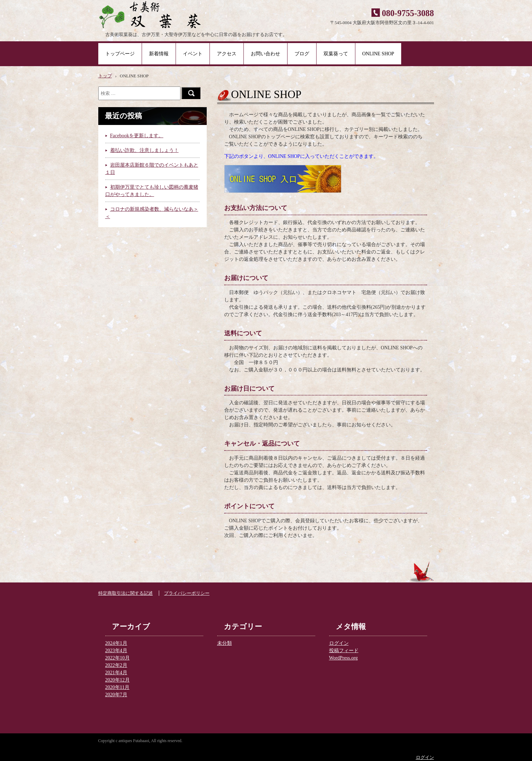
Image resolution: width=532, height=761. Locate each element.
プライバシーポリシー (187, 593)
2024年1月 (116, 643)
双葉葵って (336, 54)
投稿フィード (344, 651)
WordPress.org (343, 658)
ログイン (339, 643)
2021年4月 (116, 673)
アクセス (227, 54)
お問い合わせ (265, 54)
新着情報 (159, 54)
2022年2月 (116, 665)
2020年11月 (117, 687)
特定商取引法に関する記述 (126, 593)
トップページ (120, 54)
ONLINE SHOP (378, 54)
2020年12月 (118, 680)
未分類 (225, 643)
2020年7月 (116, 695)
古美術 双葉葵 (160, 14)
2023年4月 (116, 651)
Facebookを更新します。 (137, 136)
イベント (193, 54)
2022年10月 (118, 658)
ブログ (302, 54)
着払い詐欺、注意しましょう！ (144, 150)
